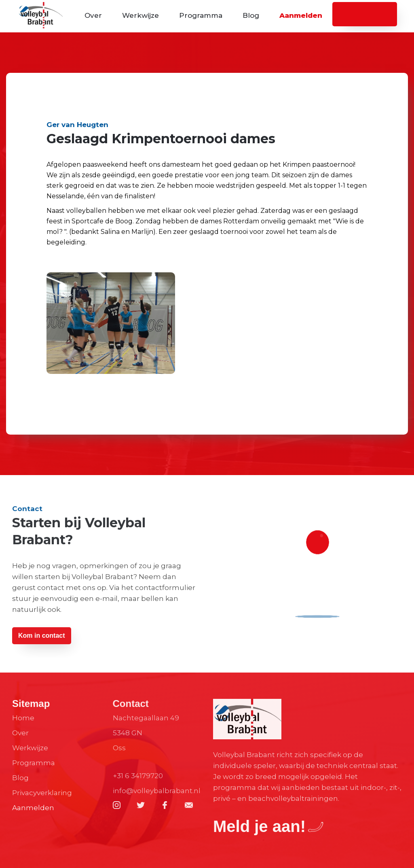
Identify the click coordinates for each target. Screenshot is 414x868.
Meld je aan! (259, 826)
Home (23, 718)
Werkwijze (140, 15)
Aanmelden (301, 15)
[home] (40, 16)
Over (93, 15)
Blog (251, 15)
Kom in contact (42, 636)
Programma (201, 15)
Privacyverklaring (42, 793)
